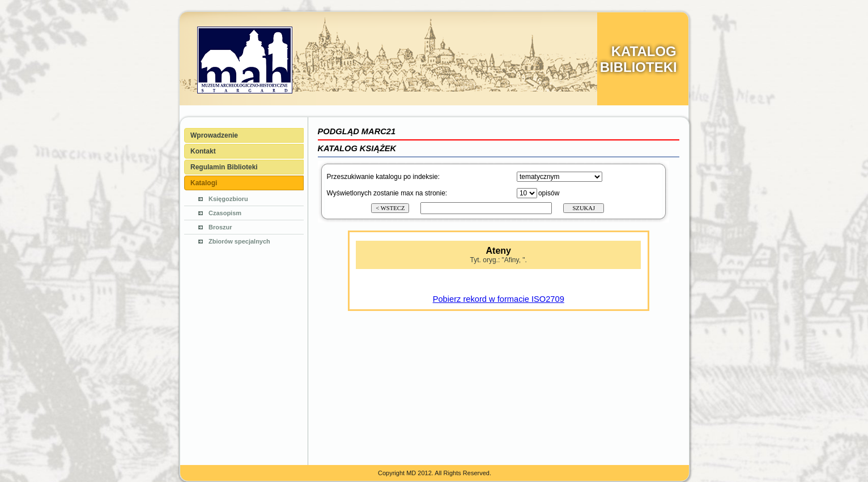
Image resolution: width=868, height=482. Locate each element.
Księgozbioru (228, 199)
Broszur (220, 227)
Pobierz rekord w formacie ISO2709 (499, 299)
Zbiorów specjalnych (239, 241)
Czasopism (225, 213)
